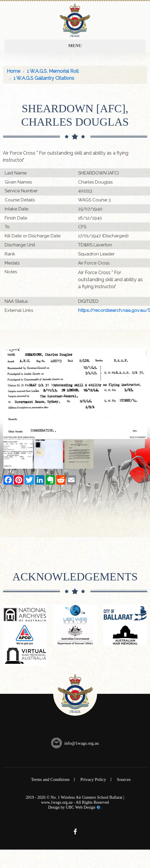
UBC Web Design (81, 807)
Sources (124, 779)
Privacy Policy (93, 779)
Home (13, 71)
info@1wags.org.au (82, 743)
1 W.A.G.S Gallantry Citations (44, 78)
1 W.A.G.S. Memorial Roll (53, 71)
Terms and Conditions (50, 779)
